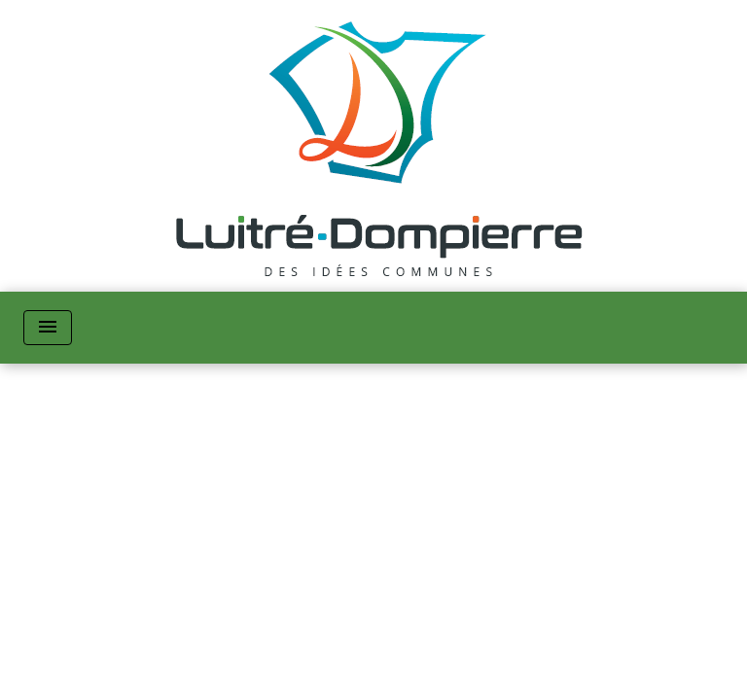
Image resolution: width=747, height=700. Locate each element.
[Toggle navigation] (48, 328)
